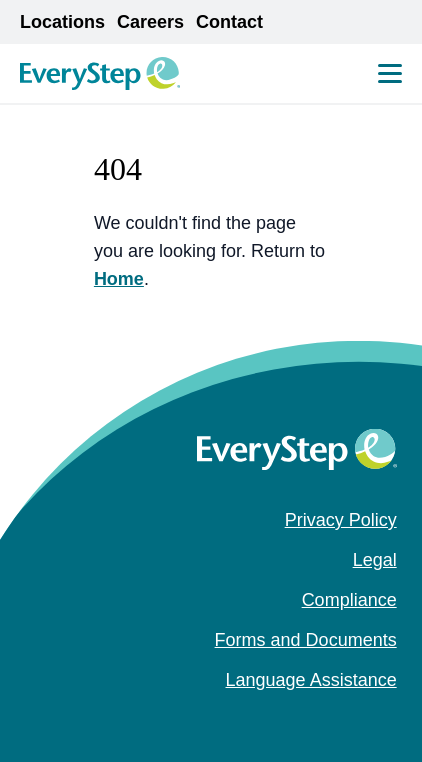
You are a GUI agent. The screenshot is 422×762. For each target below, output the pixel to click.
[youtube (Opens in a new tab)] (387, 720)
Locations (62, 22)
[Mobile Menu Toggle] (390, 73)
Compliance (349, 600)
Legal (375, 560)
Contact (229, 22)
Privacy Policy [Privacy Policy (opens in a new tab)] (341, 520)
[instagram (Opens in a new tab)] (355, 720)
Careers (150, 22)
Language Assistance (311, 680)
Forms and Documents (306, 640)
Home (119, 279)
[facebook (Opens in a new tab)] (323, 720)
